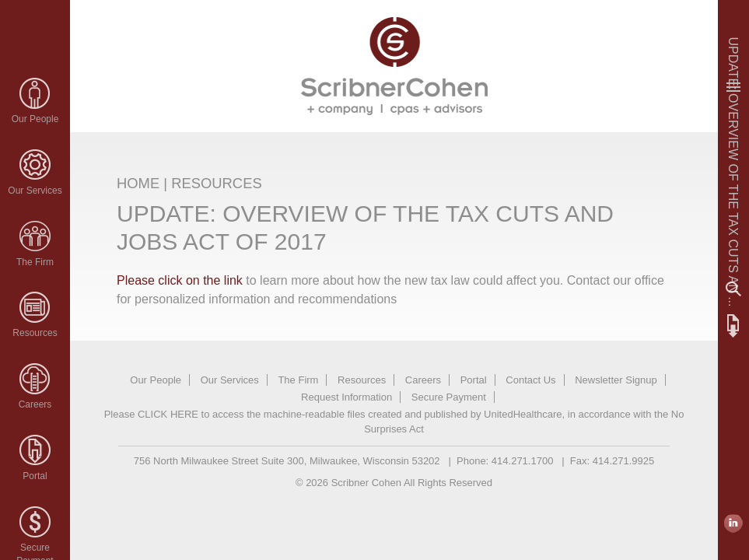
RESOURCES (217, 183)
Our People (35, 119)
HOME (138, 183)
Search (733, 289)
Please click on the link (181, 280)
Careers (35, 404)
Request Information (346, 397)
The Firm (35, 262)
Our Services (35, 191)
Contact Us (530, 380)
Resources (35, 333)
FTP (733, 326)
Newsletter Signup (616, 380)
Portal (35, 476)
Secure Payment (449, 397)
